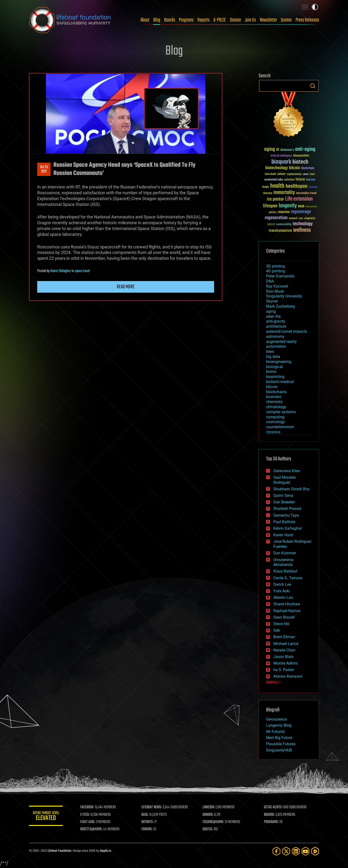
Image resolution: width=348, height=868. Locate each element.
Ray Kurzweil (277, 286)
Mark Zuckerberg (280, 306)
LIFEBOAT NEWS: (152, 807)
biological (274, 367)
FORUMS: (147, 829)
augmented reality (281, 342)
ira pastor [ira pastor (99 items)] (275, 199)
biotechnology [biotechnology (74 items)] (277, 168)
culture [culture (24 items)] (306, 174)
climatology (276, 407)
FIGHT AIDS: (88, 822)
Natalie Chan (284, 650)
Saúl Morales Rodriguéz (285, 480)
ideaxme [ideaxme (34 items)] (268, 194)
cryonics (273, 432)
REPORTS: (147, 822)
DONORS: (208, 815)
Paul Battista (284, 522)
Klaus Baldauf (285, 571)
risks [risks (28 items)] (301, 218)
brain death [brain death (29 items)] (270, 174)
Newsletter (268, 20)
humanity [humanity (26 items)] (313, 187)
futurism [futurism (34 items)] (311, 180)
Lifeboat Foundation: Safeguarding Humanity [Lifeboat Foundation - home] (70, 20)
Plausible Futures (281, 744)
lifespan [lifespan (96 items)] (270, 206)
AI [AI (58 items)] (278, 150)
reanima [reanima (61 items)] (284, 212)
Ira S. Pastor (284, 670)
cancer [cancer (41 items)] (281, 174)
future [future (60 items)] (300, 179)
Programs (186, 20)
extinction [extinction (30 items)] (289, 180)
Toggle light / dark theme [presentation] (315, 7)
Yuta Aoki (282, 591)
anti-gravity (276, 321)
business (274, 397)
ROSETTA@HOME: (91, 829)
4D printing (275, 271)
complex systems (281, 412)
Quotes (286, 20)
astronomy (275, 336)
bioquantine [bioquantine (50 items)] (301, 156)
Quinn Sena (283, 495)
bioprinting (275, 377)
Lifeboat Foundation (59, 851)
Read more (126, 287)
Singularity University (284, 296)
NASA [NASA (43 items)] (301, 207)
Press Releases (307, 20)
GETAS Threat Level (46, 817)
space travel (82, 271)
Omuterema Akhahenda (283, 562)
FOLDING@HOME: (214, 822)
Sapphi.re (105, 851)
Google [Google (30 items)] (266, 187)
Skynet (272, 301)
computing (275, 417)
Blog (157, 20)
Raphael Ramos (287, 611)
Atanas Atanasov (288, 676)
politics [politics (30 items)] (273, 213)
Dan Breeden (284, 502)
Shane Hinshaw (287, 604)
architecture (276, 326)
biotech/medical (280, 382)
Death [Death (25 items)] (312, 174)
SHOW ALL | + (273, 683)
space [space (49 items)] (271, 224)
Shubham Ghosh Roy (291, 489)
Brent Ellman (284, 637)
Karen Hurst (283, 535)
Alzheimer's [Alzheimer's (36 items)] (287, 150)
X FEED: (85, 815)
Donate (235, 20)
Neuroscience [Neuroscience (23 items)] (311, 207)
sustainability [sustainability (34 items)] (284, 225)
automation (276, 346)
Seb (277, 630)
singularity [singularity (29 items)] (310, 219)
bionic (271, 372)
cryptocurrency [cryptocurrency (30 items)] (294, 174)
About (145, 20)
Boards (170, 20)
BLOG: (145, 815)
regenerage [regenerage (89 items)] (301, 212)
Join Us (250, 20)
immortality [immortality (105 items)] (284, 193)
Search (313, 86)
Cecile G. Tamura (288, 578)
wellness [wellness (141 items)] (302, 230)
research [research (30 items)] (293, 219)
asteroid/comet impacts (286, 331)
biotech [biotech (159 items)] (300, 162)
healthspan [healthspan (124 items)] (297, 186)
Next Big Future (279, 738)
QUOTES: (208, 829)
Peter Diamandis (280, 276)
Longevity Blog (279, 725)
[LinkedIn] (296, 851)
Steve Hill (281, 624)
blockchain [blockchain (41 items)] (308, 168)
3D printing (275, 266)
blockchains (276, 392)
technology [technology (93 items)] (303, 224)
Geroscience (276, 719)
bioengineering (279, 362)
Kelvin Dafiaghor (61, 271)
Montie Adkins (286, 663)
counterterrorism (280, 427)
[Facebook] (276, 851)
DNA (270, 281)
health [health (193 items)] (277, 186)
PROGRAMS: (271, 822)
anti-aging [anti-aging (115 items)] (305, 149)
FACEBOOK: (87, 807)
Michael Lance (286, 644)
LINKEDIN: (209, 807)
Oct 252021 (44, 169)
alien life (273, 316)
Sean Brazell (284, 617)
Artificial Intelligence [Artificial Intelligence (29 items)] (281, 156)
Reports (203, 20)
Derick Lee (282, 584)
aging (271, 311)
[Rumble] (315, 851)
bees (270, 351)
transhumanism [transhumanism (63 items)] (280, 231)
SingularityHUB (279, 750)
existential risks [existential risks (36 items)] (274, 180)
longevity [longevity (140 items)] (288, 206)
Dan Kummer (285, 553)
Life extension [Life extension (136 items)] (299, 199)
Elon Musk (275, 291)
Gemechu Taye (286, 515)
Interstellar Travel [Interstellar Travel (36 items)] (306, 193)
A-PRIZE (220, 20)
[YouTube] (305, 851)
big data (273, 357)
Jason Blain (283, 657)
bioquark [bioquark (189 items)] (281, 162)
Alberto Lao (283, 597)
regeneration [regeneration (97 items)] (276, 218)
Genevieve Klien (287, 471)
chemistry (274, 402)
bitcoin (272, 387)
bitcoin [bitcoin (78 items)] (294, 168)
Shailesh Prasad (287, 509)
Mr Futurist (275, 732)
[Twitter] (286, 851)
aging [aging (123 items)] (270, 149)
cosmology (275, 422)
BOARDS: (269, 815)
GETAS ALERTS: (273, 807)
